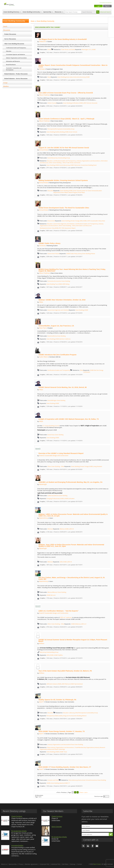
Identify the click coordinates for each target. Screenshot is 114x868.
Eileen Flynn (43, 328)
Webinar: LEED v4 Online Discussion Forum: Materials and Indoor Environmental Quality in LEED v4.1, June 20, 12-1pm (73, 515)
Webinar (62, 529)
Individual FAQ (56, 864)
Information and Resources (13, 61)
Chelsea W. (42, 41)
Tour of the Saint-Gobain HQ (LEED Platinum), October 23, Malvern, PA (65, 671)
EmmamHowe (43, 150)
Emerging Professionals (53, 499)
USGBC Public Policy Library (49, 243)
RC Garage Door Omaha (19, 831)
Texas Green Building (57, 435)
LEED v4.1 (84, 624)
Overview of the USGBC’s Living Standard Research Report (61, 453)
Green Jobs (69, 77)
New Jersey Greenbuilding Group (61, 158)
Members (6, 86)
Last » (86, 792)
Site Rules (65, 864)
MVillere (42, 643)
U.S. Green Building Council (51, 426)
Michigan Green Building (58, 400)
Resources (58, 12)
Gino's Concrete (57, 827)
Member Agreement (31, 864)
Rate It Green (97, 864)
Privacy (21, 864)
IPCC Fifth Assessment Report (67, 228)
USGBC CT (67, 783)
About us (4, 864)
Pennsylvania (51, 129)
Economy (83, 77)
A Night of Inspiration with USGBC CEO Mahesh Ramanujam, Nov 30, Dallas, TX (69, 419)
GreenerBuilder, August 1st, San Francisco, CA (56, 326)
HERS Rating (66, 284)
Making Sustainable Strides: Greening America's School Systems (63, 180)
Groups (5, 83)
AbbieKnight (43, 484)
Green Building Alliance (80, 716)
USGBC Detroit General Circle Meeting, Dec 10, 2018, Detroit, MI (63, 387)
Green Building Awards (57, 783)
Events (50, 49)
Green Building (62, 77)
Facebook (111, 20)
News (49, 77)
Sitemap (73, 864)
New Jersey (67, 165)
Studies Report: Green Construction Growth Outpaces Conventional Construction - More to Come (73, 66)
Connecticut (51, 281)
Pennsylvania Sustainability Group (65, 129)
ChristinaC (42, 246)
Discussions (7, 30)
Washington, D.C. (87, 50)
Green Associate (93, 103)
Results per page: (99, 796)
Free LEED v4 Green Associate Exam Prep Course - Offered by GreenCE (66, 93)
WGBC (57, 228)
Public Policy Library (76, 254)
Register (107, 6)
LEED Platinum (66, 684)
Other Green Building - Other (58, 163)
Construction (76, 77)
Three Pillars (81, 192)
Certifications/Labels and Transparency (16, 48)
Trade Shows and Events (68, 49)
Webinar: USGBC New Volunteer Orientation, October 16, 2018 (62, 300)
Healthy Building (60, 132)
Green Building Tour (52, 284)
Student (72, 499)
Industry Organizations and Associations (16, 58)
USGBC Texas (63, 752)
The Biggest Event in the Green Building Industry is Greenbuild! (63, 39)
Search (5, 26)
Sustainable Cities (96, 221)
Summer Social (80, 165)
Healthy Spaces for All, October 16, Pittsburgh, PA (57, 700)
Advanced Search (105, 12)
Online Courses (52, 103)
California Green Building (58, 336)
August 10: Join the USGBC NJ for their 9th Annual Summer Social (64, 148)
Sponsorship (47, 12)
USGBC (94, 50)
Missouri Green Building (59, 592)
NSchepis (42, 69)
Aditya (41, 302)
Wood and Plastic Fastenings (57, 749)
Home (33, 21)
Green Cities (51, 228)
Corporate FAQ (44, 864)
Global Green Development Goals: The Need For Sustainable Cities (64, 208)
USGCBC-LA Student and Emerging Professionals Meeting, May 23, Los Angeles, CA (70, 482)
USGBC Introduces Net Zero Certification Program (58, 355)
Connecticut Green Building (62, 281)
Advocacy (72, 713)
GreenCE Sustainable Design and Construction (54, 456)
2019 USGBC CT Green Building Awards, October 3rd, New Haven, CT (65, 767)
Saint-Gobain (53, 684)
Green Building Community (31, 12)
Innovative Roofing (17, 846)
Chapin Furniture (17, 816)
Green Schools (73, 132)
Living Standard (98, 466)
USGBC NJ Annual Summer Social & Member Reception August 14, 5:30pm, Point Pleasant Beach (73, 640)
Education (9, 51)
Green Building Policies (89, 254)
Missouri (50, 592)
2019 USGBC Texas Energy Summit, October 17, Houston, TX (62, 731)
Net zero (53, 595)
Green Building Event (91, 165)
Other (81, 370)
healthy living (62, 716)
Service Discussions (10, 39)
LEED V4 (86, 103)
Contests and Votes (53, 780)
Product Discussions (10, 34)
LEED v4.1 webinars (66, 617)
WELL (61, 655)
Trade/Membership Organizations (85, 747)
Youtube (111, 34)
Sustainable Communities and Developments (14, 69)
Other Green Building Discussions (14, 44)
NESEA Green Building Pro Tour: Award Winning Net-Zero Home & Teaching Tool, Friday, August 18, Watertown (72, 270)
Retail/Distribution (11, 65)
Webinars (50, 529)
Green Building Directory (11, 12)
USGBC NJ (73, 165)
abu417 (41, 702)
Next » (82, 792)
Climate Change (75, 221)
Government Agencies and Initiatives (16, 54)
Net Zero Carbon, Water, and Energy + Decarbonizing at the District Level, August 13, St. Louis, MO (72, 578)
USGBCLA (67, 499)
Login (98, 6)
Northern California (65, 339)
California (50, 496)
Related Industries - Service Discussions (16, 79)
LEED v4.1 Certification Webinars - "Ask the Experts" (59, 611)
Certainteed (79, 684)
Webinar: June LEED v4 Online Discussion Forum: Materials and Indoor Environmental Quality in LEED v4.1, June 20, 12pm (71, 545)
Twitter (111, 25)
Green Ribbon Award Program (69, 192)
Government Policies (54, 254)
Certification (75, 103)
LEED (81, 221)
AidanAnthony (43, 518)
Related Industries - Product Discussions (16, 74)
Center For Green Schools (89, 191)
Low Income (70, 716)
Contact (80, 864)
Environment (51, 221)
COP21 (89, 221)
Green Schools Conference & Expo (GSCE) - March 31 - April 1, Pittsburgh (66, 119)
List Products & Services (105, 3)
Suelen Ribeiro (44, 357)
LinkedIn (111, 30)
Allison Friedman (44, 95)
